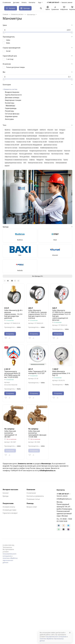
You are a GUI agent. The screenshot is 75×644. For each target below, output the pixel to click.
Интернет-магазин (10, 490)
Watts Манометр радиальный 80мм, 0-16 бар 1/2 (61, 373)
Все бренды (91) (37, 276)
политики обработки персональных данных (10, 560)
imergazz (62, 130)
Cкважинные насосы (19, 130)
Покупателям (8, 503)
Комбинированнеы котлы (49, 148)
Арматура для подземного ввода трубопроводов (21, 136)
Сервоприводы (11, 108)
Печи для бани (25, 157)
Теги (4, 125)
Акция (62, 133)
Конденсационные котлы (38, 151)
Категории (7, 85)
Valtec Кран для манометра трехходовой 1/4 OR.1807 (11, 434)
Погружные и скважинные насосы (16, 160)
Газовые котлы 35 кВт (56, 142)
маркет (7, 166)
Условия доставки (9, 510)
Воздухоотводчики (12, 92)
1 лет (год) (10, 59)
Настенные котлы (57, 154)
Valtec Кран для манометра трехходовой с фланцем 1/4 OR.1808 (37, 434)
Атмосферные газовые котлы (48, 136)
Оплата (24, 2)
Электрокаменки (61, 163)
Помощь (30, 503)
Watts (8, 43)
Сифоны (32, 160)
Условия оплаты (9, 507)
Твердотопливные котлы (53, 160)
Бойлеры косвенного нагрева (15, 139)
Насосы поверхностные (42, 154)
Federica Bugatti (33, 130)
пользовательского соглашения (56, 637)
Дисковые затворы (12, 97)
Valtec (8, 40)
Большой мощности (33, 139)
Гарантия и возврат (10, 513)
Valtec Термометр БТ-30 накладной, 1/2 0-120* (37, 372)
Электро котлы (49, 163)
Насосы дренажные (26, 154)
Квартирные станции (13, 100)
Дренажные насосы (50, 145)
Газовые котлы (10, 142)
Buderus (8, 130)
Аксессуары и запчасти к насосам (47, 133)
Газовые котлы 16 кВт (24, 142)
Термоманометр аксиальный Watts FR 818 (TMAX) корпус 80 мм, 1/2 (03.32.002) (12, 374)
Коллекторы (10, 103)
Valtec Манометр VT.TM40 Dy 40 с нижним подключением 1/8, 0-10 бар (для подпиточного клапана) (37, 314)
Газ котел (44, 139)
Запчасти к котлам (11, 148)
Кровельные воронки (55, 151)
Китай (8, 51)
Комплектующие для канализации (16, 151)
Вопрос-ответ (32, 507)
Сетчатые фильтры (12, 114)
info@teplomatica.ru (64, 499)
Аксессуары (9, 119)
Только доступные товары (15, 67)
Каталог (6, 493)
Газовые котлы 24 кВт (40, 142)
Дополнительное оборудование (32, 145)
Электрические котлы (35, 163)
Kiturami (50, 130)
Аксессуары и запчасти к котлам (23, 133)
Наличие (67, 151)
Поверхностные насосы (39, 157)
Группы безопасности (13, 95)
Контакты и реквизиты (35, 496)
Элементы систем (11, 89)
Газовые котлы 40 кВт (12, 145)
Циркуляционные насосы (13, 163)
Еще (40, 2)
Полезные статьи (33, 499)
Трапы (66, 160)
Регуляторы (9, 111)
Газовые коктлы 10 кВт (57, 139)
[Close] (70, 633)
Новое (67, 154)
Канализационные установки (29, 148)
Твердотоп (40, 160)
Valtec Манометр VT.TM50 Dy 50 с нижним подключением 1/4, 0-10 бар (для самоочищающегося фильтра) (61, 315)
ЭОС (25, 163)
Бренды (25, 8)
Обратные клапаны (11, 157)
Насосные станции (11, 154)
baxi (56, 130)
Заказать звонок (67, 2)
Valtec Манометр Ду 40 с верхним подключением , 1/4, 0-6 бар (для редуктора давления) (13, 314)
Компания (31, 490)
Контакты (32, 2)
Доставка (16, 2)
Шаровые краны (11, 116)
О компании (7, 2)
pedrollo (8, 133)
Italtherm (43, 130)
